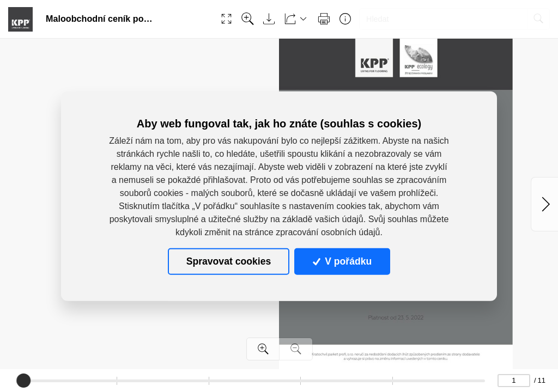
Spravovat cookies (229, 261)
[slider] (24, 381)
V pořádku (342, 261)
